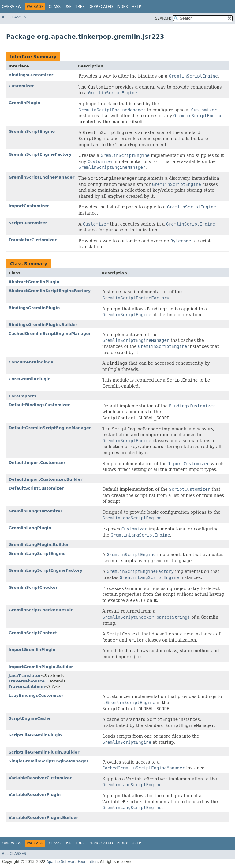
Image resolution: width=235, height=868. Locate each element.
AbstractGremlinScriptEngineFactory (50, 291)
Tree (80, 7)
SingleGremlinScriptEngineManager (48, 761)
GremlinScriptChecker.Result (41, 610)
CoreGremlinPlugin (30, 379)
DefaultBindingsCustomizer (39, 405)
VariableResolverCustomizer (40, 778)
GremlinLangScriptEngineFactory (45, 570)
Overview (12, 7)
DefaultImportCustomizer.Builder (45, 479)
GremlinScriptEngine (32, 131)
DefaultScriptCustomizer (36, 488)
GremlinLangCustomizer (35, 511)
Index (122, 7)
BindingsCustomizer (31, 75)
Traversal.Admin (27, 687)
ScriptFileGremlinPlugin (35, 735)
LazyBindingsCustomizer (36, 695)
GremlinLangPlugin (30, 528)
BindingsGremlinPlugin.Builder (43, 325)
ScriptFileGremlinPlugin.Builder (44, 752)
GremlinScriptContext (33, 633)
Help (136, 7)
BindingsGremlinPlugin (34, 308)
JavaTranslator (25, 676)
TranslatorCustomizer (33, 240)
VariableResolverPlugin (35, 795)
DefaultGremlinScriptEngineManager (50, 428)
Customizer (21, 86)
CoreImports (22, 396)
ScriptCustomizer (28, 223)
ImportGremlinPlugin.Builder (41, 667)
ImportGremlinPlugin (32, 650)
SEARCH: (163, 18)
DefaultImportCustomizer (37, 463)
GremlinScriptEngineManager (41, 177)
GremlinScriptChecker (33, 587)
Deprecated (101, 7)
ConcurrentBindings (31, 362)
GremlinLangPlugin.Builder (39, 545)
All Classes (14, 17)
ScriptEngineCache (30, 718)
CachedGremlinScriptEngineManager (50, 333)
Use (68, 7)
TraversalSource (27, 681)
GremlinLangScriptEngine (37, 553)
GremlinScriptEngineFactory (40, 154)
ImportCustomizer (29, 206)
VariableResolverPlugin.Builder (43, 817)
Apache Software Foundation (72, 862)
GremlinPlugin (24, 103)
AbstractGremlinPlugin (34, 282)
